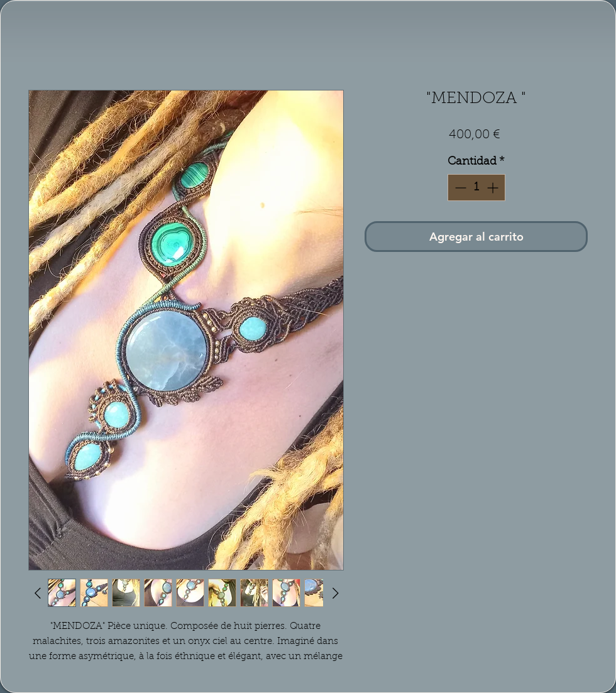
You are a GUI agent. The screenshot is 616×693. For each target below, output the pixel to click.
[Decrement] (459, 188)
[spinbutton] (476, 188)
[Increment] (494, 188)
